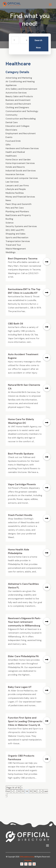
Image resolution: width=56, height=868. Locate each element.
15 (31, 791)
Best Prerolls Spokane (21, 454)
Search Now (38, 44)
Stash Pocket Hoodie (20, 515)
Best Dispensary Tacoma (23, 258)
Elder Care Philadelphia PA (23, 656)
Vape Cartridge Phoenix (22, 484)
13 (23, 791)
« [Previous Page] (12, 791)
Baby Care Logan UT (20, 687)
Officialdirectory (27, 857)
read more (47, 262)
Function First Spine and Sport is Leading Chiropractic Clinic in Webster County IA (25, 721)
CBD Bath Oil (15, 324)
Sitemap (28, 860)
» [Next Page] (41, 791)
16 (35, 791)
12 (19, 791)
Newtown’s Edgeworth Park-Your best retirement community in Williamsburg (25, 622)
